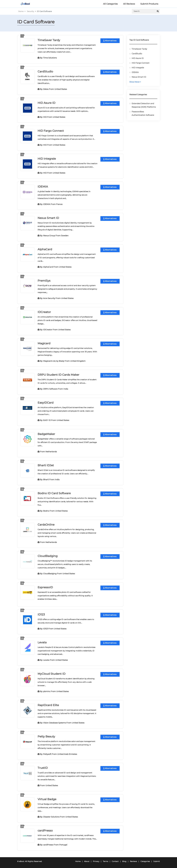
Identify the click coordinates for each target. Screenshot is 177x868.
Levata (42, 642)
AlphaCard (45, 249)
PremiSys (44, 281)
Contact (115, 861)
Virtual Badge (47, 799)
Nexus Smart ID (48, 218)
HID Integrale (47, 159)
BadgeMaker (46, 434)
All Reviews (129, 4)
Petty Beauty (46, 736)
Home (21, 11)
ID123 (41, 615)
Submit (157, 861)
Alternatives (110, 41)
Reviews (133, 861)
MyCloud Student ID (52, 674)
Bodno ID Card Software (54, 493)
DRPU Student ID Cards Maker (58, 375)
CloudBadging (48, 556)
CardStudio (45, 72)
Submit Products (149, 4)
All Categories (110, 4)
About (87, 861)
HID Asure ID (46, 103)
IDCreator (44, 312)
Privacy (96, 861)
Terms (106, 861)
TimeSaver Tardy (49, 40)
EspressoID (45, 587)
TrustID (43, 768)
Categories (145, 861)
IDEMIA (43, 187)
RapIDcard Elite (48, 705)
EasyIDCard (46, 403)
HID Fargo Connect (51, 131)
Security (30, 11)
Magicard (44, 343)
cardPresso (45, 831)
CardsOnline (46, 525)
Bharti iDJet (46, 465)
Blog (124, 861)
